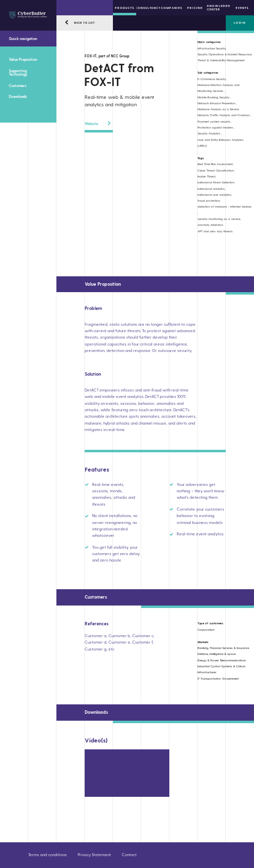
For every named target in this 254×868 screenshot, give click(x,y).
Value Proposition (23, 59)
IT (199, 678)
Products (125, 8)
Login (240, 22)
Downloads (18, 96)
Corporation (206, 629)
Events (242, 8)
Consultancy (148, 8)
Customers (18, 86)
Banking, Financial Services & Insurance (223, 648)
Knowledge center (219, 7)
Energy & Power (208, 660)
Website (98, 123)
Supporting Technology (18, 72)
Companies (172, 8)
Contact (129, 855)
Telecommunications (233, 660)
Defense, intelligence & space (217, 654)
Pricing (195, 8)
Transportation (211, 678)
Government (230, 678)
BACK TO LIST (85, 23)
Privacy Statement (94, 855)
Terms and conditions (48, 855)
